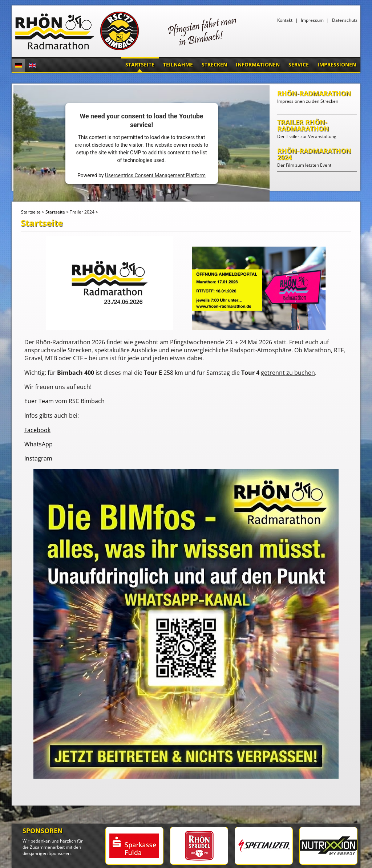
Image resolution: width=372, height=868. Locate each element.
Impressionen (337, 64)
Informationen (258, 64)
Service (299, 64)
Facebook (37, 430)
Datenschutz (345, 20)
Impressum (312, 20)
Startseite (140, 64)
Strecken (214, 64)
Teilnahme (178, 64)
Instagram (38, 458)
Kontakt (285, 20)
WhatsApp (39, 444)
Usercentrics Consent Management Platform (155, 175)
